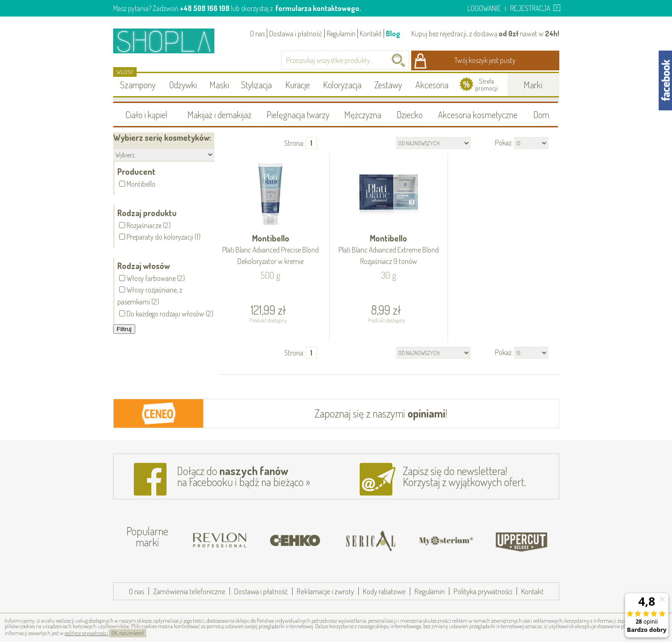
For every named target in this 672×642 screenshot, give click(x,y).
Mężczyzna (363, 115)
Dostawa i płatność (296, 34)
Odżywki (183, 85)
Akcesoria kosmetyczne (478, 115)
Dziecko (410, 115)
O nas (257, 34)
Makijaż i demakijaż (219, 115)
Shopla (170, 41)
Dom (541, 115)
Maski (219, 85)
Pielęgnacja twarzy (298, 115)
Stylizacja (256, 85)
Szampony (138, 85)
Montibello (271, 250)
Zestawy (388, 85)
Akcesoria (432, 85)
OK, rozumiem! (128, 633)
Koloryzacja (342, 85)
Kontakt (371, 34)
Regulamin (341, 34)
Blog (393, 34)
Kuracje (298, 85)
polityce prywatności (86, 633)
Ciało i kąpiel (146, 115)
